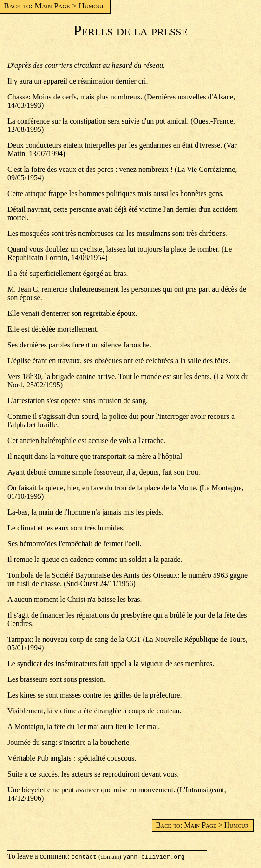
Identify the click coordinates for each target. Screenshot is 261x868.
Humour (92, 6)
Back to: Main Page (37, 6)
